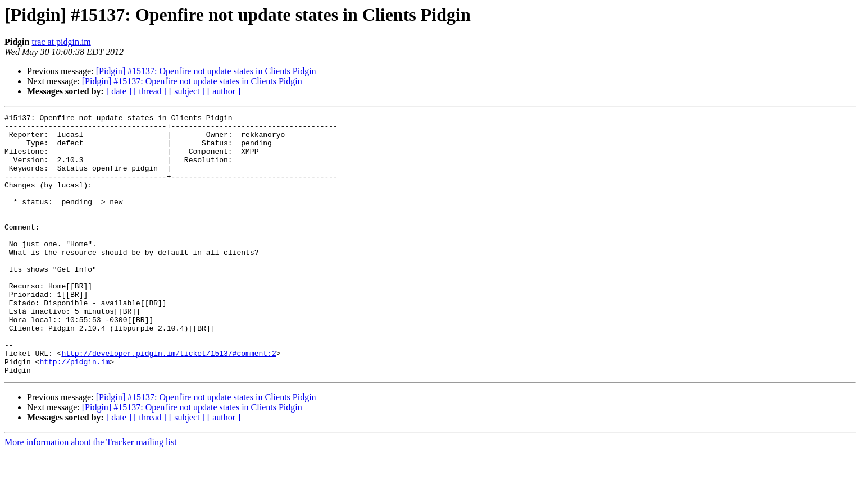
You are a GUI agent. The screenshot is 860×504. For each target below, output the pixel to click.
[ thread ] (150, 91)
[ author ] (224, 91)
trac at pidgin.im (61, 42)
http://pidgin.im (74, 412)
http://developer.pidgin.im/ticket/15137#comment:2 (169, 402)
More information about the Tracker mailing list (91, 494)
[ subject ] (187, 91)
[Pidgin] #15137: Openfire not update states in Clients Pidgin (206, 71)
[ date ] (119, 91)
